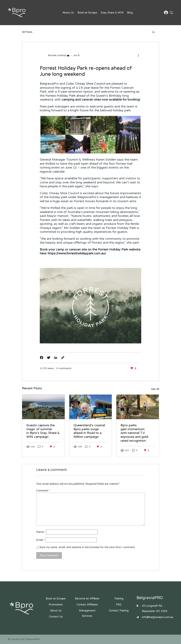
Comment (43, 491)
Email (40, 540)
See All (155, 389)
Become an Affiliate (87, 599)
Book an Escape (87, 13)
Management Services (87, 613)
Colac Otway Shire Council (86, 84)
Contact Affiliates (87, 605)
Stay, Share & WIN (112, 13)
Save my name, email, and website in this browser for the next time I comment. (87, 547)
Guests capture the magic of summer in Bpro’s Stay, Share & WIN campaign (43, 431)
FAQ (119, 605)
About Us (68, 13)
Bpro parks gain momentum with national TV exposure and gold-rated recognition (135, 433)
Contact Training (119, 611)
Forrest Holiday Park (60, 96)
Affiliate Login (166, 13)
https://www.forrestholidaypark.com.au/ (77, 253)
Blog (130, 13)
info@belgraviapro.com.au (158, 617)
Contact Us (56, 617)
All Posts (27, 32)
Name (41, 532)
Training (119, 599)
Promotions (56, 605)
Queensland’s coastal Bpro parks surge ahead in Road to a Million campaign (89, 431)
